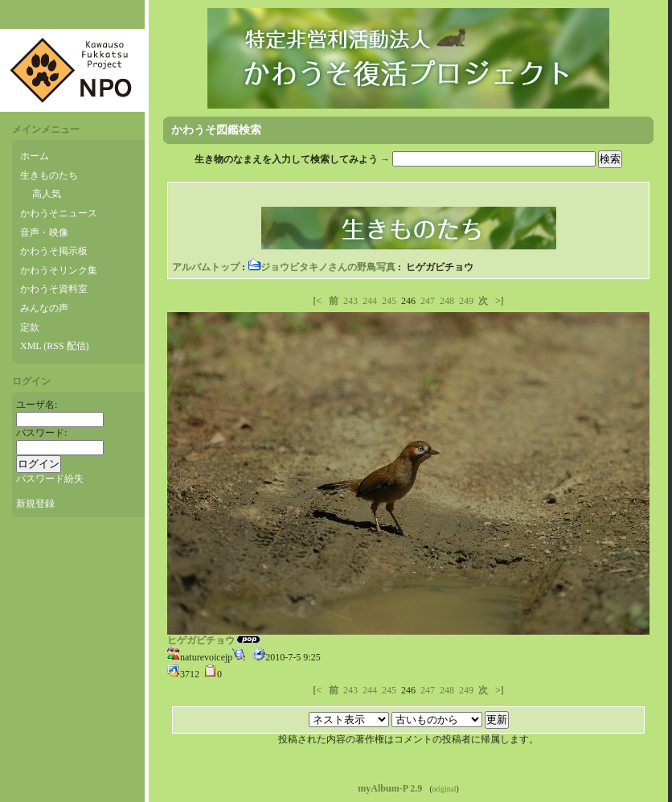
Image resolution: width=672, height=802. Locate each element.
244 (370, 301)
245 (389, 301)
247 (428, 301)
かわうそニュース (59, 213)
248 (447, 301)
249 (466, 301)
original (445, 789)
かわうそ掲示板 (54, 251)
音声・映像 (44, 232)
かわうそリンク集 (59, 270)
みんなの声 (44, 308)
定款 (30, 327)
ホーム (35, 156)
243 (350, 301)
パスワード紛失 (50, 479)
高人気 (47, 194)
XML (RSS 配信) (55, 346)
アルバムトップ (206, 267)
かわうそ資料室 (54, 289)
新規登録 (35, 504)
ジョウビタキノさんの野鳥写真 (322, 267)
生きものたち (49, 175)
